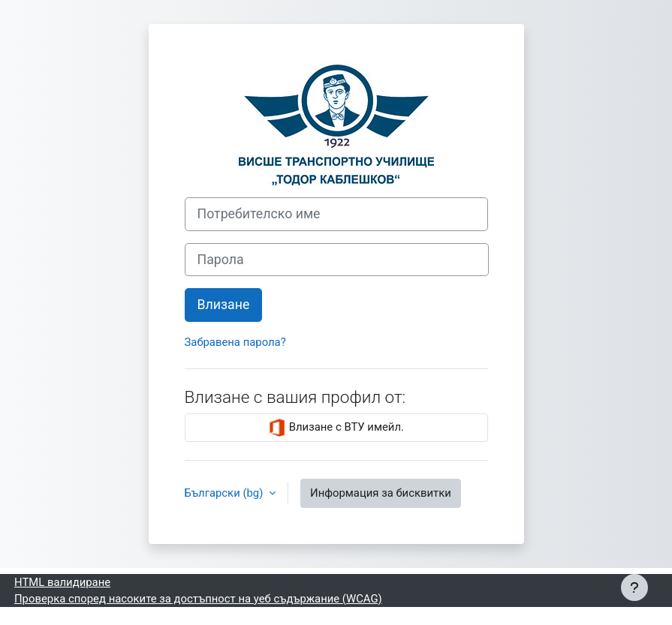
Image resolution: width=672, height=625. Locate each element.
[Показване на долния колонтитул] (634, 587)
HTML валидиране (62, 582)
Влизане (224, 305)
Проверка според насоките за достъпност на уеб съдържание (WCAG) (198, 599)
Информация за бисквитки (381, 493)
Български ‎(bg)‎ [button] (226, 493)
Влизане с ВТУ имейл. (336, 428)
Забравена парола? (235, 342)
